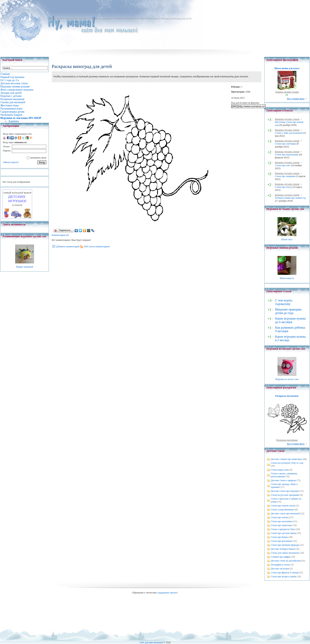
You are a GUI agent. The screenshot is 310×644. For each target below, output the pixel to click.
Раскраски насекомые (287, 440)
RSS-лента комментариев (97, 246)
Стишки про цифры (281, 557)
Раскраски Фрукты (124, 19)
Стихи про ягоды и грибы (284, 576)
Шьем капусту (287, 278)
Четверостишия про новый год (290, 198)
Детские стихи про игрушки (285, 491)
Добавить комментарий (68, 246)
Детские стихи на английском (286, 561)
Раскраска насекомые (287, 396)
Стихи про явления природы (285, 545)
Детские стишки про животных (287, 459)
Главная (52, 19)
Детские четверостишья (283, 549)
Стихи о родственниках (283, 510)
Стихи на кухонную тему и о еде (287, 463)
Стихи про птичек (280, 517)
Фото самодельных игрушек (73, 19)
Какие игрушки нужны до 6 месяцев (290, 320)
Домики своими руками (287, 92)
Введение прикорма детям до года (288, 311)
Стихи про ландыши (285, 176)
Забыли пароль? (11, 162)
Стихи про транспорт (281, 525)
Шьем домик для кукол (287, 68)
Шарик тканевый (25, 267)
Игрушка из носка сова (287, 379)
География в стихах (281, 565)
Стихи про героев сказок (283, 506)
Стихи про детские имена (284, 533)
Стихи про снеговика (285, 144)
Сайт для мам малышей (151, 642)
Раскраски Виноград (148, 19)
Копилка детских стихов (287, 119)
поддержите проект (167, 593)
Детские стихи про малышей (285, 513)
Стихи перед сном (280, 470)
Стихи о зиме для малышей (289, 133)
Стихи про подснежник (287, 155)
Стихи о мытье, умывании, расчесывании (284, 475)
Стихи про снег (283, 165)
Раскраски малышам (101, 19)
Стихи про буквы (279, 537)
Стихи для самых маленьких (285, 553)
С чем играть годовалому (284, 302)
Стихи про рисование (282, 541)
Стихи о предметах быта (283, 529)
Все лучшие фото (296, 99)
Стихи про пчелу (283, 187)
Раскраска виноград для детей (177, 19)
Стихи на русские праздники (285, 495)
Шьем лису (287, 239)
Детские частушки (280, 569)
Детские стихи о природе (283, 480)
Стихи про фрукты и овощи (285, 573)
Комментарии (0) (60, 235)
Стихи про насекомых (282, 521)
